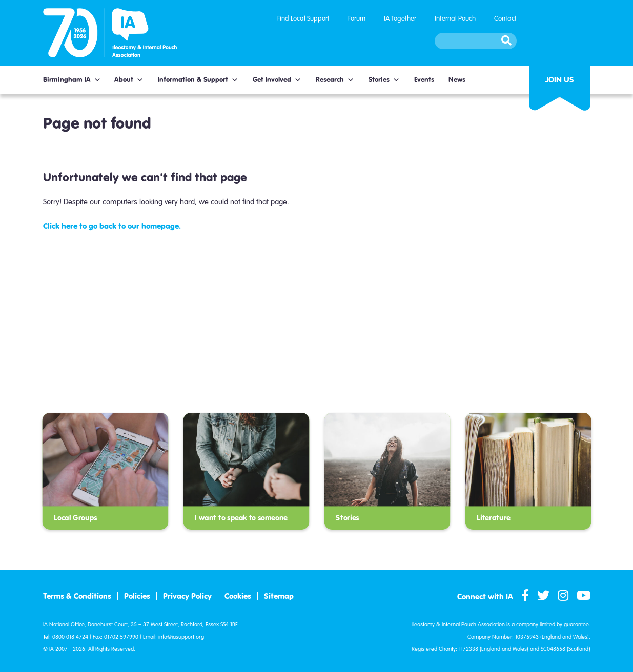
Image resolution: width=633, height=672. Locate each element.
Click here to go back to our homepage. (112, 226)
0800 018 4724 (70, 637)
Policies (137, 596)
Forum (357, 19)
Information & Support (198, 80)
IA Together (400, 19)
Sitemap (279, 596)
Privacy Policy (187, 596)
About (129, 80)
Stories (384, 80)
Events (424, 80)
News (457, 80)
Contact (505, 19)
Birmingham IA (72, 80)
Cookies (238, 596)
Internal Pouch (455, 19)
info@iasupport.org (181, 637)
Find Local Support (303, 19)
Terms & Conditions (77, 596)
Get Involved (277, 80)
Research (335, 80)
